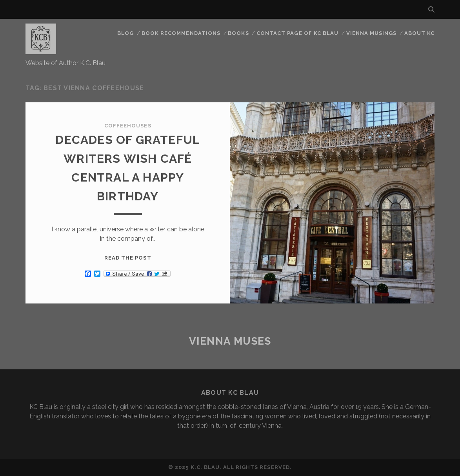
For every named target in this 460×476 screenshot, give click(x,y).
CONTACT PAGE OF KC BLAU (297, 33)
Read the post (128, 258)
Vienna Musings (372, 33)
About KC (419, 33)
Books (238, 33)
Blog (125, 33)
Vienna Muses (230, 341)
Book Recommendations (181, 33)
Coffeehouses (128, 126)
